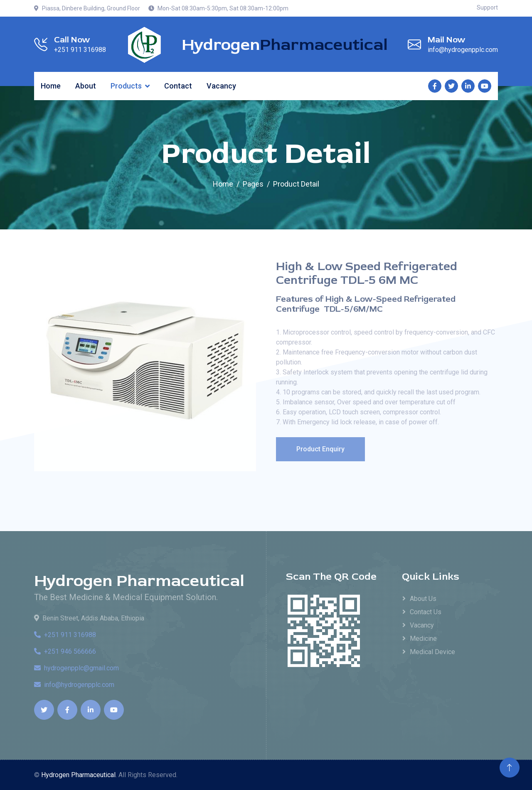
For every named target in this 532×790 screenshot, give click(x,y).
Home (51, 86)
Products (126, 86)
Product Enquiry (322, 449)
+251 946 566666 (65, 651)
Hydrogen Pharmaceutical (139, 581)
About (86, 86)
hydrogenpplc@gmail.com (76, 668)
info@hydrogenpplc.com (74, 685)
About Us (423, 599)
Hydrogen (285, 45)
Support (487, 7)
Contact (178, 86)
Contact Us (426, 612)
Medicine (423, 639)
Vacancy (221, 86)
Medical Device (432, 652)
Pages (253, 184)
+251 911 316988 (65, 635)
